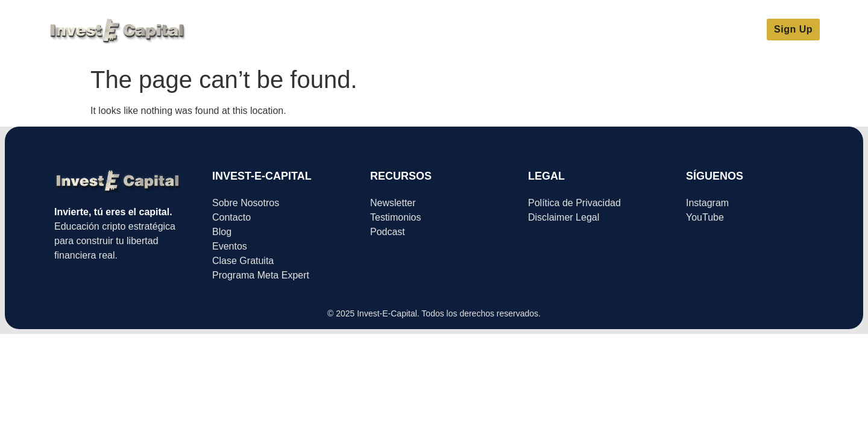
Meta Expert (300, 30)
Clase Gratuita (378, 30)
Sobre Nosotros (466, 30)
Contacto (632, 30)
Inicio (243, 30)
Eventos (576, 30)
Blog (530, 30)
